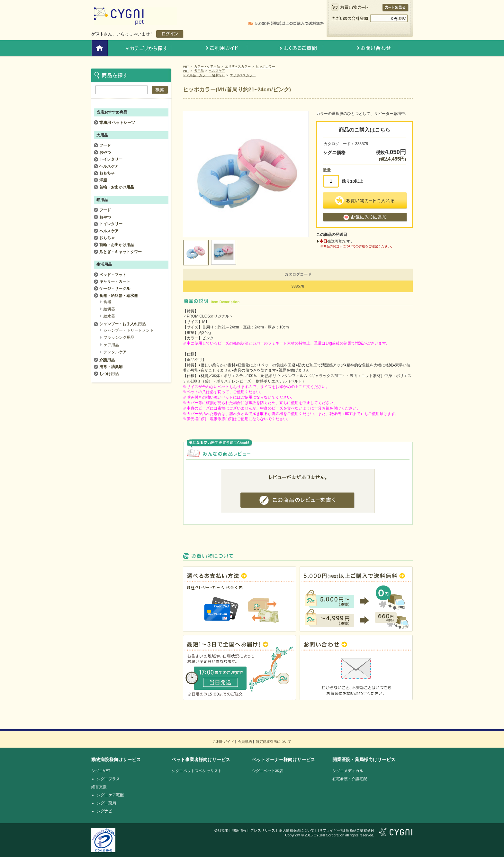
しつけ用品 (109, 374)
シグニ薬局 (106, 803)
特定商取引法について (274, 742)
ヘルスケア (217, 71)
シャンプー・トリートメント (129, 330)
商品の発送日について (339, 246)
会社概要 (221, 830)
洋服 (103, 180)
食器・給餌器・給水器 (119, 296)
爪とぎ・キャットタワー (121, 252)
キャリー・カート (115, 281)
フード (105, 145)
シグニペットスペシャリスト (197, 771)
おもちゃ (107, 173)
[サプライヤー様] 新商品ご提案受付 (346, 830)
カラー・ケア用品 (207, 66)
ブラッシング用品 (119, 337)
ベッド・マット (113, 275)
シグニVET (101, 771)
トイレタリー (111, 159)
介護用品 (107, 360)
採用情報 (239, 830)
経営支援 (99, 787)
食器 (107, 302)
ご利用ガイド (223, 742)
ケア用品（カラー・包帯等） (204, 75)
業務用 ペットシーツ (117, 123)
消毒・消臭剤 (111, 367)
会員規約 (245, 742)
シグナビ (104, 811)
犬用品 (199, 71)
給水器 (109, 316)
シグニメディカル (348, 771)
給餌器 (109, 309)
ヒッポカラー (265, 66)
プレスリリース (263, 830)
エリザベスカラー (238, 66)
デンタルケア (115, 352)
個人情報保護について (297, 830)
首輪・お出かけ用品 (117, 187)
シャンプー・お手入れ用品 (122, 324)
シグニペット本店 (267, 771)
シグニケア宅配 (110, 795)
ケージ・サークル (115, 289)
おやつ (105, 152)
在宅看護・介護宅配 (350, 779)
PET (186, 66)
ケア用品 (111, 345)
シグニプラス (108, 779)
